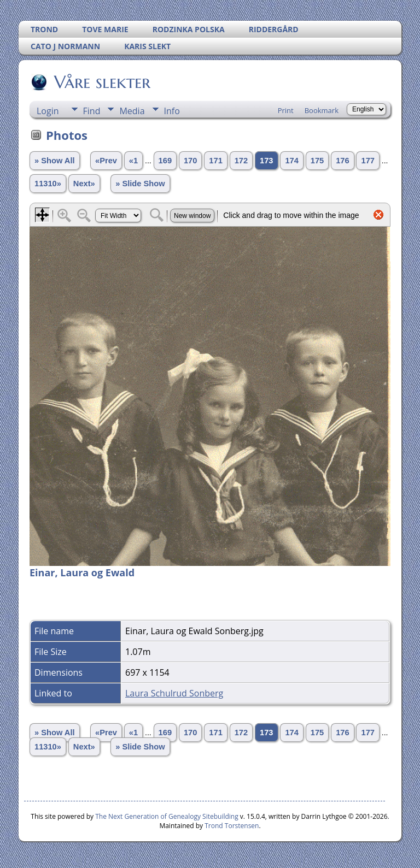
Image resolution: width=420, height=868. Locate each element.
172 (241, 161)
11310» (48, 184)
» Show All (55, 161)
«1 (133, 161)
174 (291, 161)
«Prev (106, 161)
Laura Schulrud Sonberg (174, 693)
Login (48, 111)
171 (215, 161)
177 (367, 161)
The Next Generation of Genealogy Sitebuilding (167, 816)
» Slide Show (140, 184)
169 (165, 161)
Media (132, 111)
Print (286, 110)
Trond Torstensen (232, 826)
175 (317, 161)
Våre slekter (101, 82)
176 (342, 161)
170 (190, 161)
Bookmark (322, 110)
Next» (84, 184)
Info (172, 111)
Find (92, 111)
